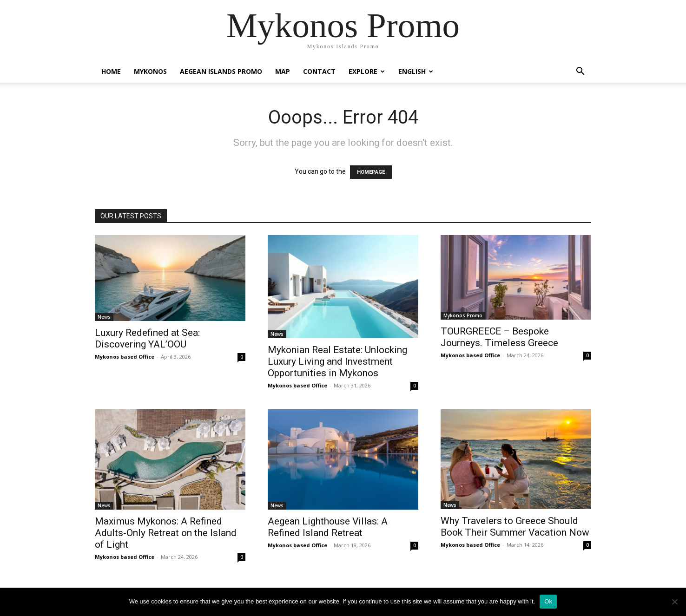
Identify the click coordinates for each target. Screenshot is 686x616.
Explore (367, 71)
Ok (548, 601)
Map (283, 71)
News (104, 317)
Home (111, 71)
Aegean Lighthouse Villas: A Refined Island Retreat (328, 527)
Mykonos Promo (463, 315)
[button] (580, 72)
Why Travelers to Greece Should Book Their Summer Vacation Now (515, 527)
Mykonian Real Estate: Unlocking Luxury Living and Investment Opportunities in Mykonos (337, 361)
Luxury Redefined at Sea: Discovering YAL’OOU (147, 338)
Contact (319, 71)
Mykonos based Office (125, 357)
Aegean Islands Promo (221, 71)
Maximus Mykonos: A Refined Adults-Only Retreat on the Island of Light (166, 533)
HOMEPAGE (371, 172)
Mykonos (150, 71)
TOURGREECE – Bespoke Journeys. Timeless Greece (499, 337)
